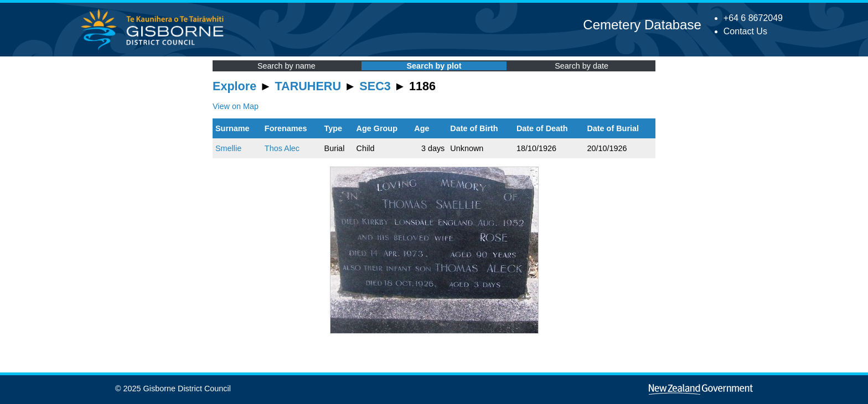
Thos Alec (282, 148)
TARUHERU (308, 86)
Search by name (286, 66)
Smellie (228, 148)
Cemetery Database (642, 25)
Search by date (582, 66)
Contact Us (745, 31)
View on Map (236, 106)
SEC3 (375, 86)
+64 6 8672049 (753, 18)
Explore (234, 86)
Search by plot (434, 66)
